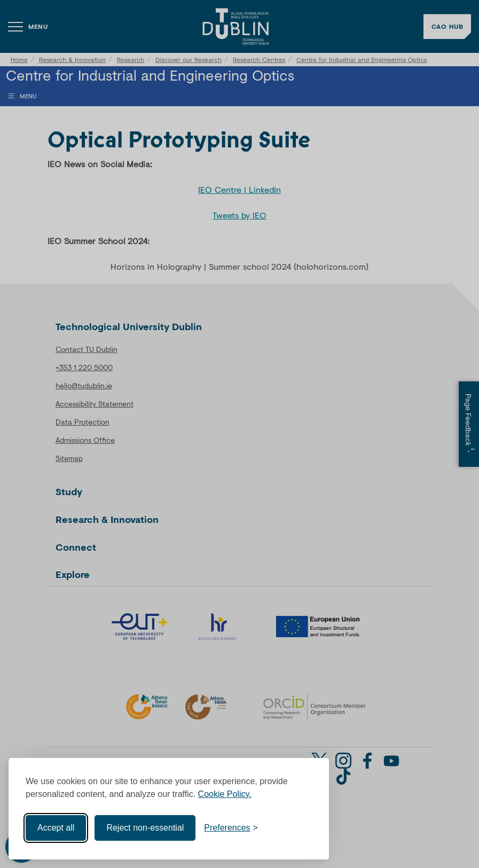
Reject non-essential (145, 828)
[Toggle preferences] (231, 828)
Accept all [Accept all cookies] (56, 828)
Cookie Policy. (225, 794)
